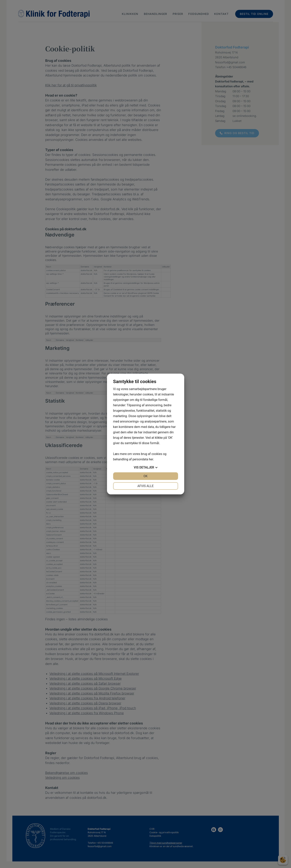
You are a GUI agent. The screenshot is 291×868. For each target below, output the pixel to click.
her (151, 459)
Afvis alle (145, 486)
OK (145, 476)
